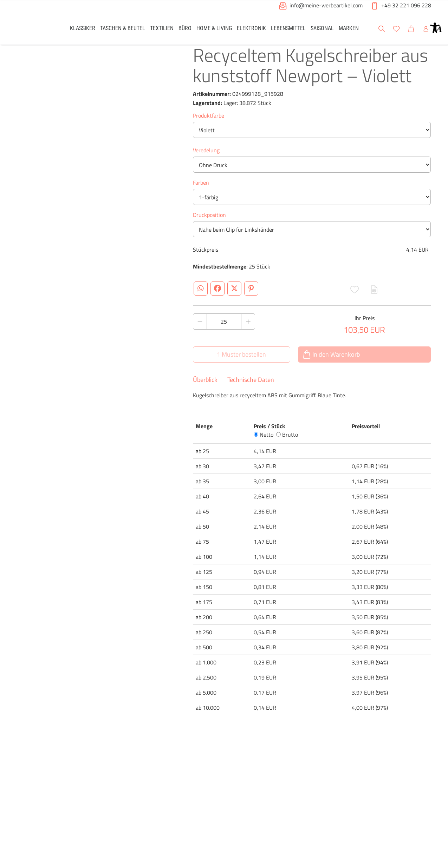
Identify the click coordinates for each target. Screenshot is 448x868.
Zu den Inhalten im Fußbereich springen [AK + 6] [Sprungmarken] (0, 0)
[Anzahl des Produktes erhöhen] (248, 333)
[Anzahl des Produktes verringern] (200, 333)
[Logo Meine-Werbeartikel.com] (35, 29)
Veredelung (206, 161)
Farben (201, 194)
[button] (436, 28)
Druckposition (209, 226)
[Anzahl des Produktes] (224, 333)
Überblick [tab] (205, 391)
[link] (83, 28)
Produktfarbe (209, 127)
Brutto (287, 446)
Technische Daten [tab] (251, 391)
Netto (264, 446)
